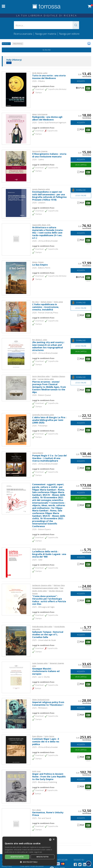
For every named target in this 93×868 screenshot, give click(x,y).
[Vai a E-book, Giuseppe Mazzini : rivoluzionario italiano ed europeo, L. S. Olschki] (16, 677)
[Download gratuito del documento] (81, 190)
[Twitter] (80, 865)
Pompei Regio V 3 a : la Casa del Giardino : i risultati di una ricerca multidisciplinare (49, 458)
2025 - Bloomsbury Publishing (45, 782)
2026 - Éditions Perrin (41, 268)
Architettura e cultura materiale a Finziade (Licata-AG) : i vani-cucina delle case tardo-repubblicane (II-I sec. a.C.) (48, 233)
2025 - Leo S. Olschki (41, 677)
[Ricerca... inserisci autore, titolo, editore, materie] (46, 25)
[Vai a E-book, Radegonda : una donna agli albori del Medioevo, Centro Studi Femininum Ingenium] (16, 129)
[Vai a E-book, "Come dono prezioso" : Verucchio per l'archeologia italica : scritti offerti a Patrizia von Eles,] (16, 599)
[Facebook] (75, 865)
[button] (76, 25)
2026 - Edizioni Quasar (42, 395)
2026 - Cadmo (38, 159)
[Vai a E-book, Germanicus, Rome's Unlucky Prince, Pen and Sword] (16, 824)
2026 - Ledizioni (39, 203)
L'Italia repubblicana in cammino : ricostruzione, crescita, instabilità (46, 307)
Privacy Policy (7, 866)
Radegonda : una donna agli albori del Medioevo (47, 118)
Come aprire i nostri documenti (32, 866)
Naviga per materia (46, 34)
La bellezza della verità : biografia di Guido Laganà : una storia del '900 (49, 554)
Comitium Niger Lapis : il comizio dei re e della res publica (46, 741)
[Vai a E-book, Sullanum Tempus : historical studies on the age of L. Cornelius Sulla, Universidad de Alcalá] (16, 641)
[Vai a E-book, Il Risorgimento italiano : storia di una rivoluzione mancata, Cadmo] (16, 166)
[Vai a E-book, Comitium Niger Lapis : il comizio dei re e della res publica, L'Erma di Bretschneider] (16, 750)
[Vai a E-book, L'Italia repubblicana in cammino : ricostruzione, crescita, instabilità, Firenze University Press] (16, 316)
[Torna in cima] (89, 864)
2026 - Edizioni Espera (41, 529)
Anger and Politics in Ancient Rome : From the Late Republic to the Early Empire (49, 776)
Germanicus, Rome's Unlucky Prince (48, 814)
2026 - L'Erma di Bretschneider (45, 241)
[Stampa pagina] (89, 43)
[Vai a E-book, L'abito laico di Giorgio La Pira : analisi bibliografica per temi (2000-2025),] (16, 429)
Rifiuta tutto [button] (43, 857)
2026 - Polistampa (40, 426)
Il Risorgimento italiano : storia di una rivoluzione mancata (49, 155)
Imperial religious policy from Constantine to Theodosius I (48, 703)
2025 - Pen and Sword (42, 818)
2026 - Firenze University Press (45, 313)
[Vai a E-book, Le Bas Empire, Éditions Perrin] (16, 278)
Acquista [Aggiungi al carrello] (81, 81)
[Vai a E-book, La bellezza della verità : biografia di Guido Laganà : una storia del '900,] (16, 563)
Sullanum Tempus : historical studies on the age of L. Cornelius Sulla (48, 634)
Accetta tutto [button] (17, 857)
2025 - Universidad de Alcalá (44, 640)
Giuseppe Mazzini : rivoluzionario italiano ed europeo (46, 671)
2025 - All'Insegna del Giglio (43, 607)
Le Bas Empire (40, 265)
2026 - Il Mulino (39, 81)
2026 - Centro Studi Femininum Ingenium (49, 122)
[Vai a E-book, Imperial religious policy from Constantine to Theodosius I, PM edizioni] (16, 714)
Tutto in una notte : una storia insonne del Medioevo (49, 77)
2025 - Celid (37, 560)
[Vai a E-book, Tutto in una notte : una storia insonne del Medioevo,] (16, 89)
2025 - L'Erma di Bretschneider (45, 747)
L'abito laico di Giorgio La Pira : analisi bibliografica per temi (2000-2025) (49, 420)
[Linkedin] (85, 865)
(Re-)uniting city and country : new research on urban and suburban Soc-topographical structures (48, 346)
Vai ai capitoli (81, 165)
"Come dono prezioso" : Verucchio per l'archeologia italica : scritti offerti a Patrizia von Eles (49, 600)
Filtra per (47, 50)
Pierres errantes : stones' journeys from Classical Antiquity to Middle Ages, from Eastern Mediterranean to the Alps (49, 387)
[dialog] (30, 851)
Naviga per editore (69, 34)
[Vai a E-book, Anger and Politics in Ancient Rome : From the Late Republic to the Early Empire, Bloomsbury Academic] (16, 786)
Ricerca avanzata (23, 34)
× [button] (54, 839)
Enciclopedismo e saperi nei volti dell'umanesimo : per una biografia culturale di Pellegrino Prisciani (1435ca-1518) (49, 196)
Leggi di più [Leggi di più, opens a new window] (38, 852)
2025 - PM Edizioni (40, 708)
